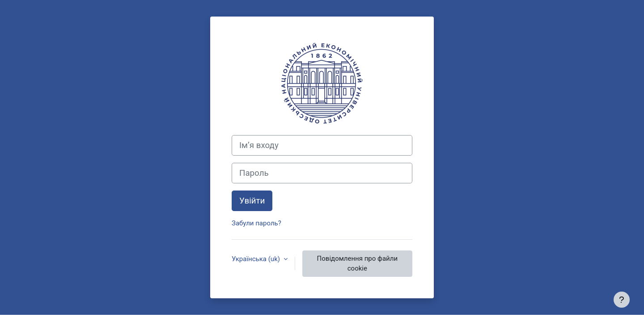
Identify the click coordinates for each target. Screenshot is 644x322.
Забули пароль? (256, 223)
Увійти (252, 201)
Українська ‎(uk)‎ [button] (257, 259)
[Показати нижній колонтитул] (622, 300)
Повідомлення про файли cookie (357, 264)
